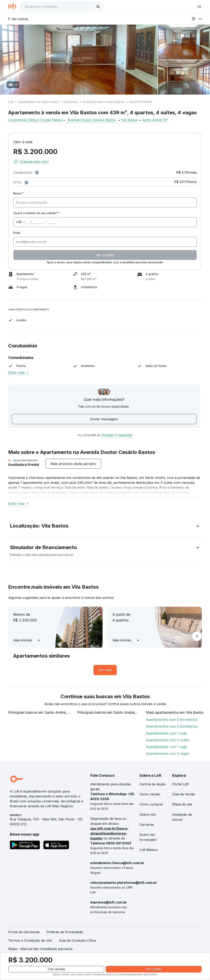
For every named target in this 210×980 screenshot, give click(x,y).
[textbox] (62, 7)
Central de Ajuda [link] (152, 784)
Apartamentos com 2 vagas (167, 754)
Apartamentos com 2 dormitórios (172, 720)
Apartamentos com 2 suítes (167, 740)
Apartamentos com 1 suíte (166, 733)
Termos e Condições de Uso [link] (30, 940)
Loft (11, 102)
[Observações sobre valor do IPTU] (26, 183)
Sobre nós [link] (148, 814)
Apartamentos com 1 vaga (166, 747)
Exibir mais (19, 372)
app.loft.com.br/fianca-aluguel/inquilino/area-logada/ (109, 833)
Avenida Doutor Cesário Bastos (104, 102)
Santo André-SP (155, 120)
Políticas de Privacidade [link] (65, 932)
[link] (105, 670)
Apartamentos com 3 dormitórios (172, 726)
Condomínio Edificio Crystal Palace (35, 120)
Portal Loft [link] (180, 784)
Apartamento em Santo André (38, 102)
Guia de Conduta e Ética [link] (77, 940)
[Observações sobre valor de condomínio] (37, 172)
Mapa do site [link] (182, 804)
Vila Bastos (70, 102)
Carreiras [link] (147, 825)
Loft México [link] (149, 850)
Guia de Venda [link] (183, 794)
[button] (105, 527)
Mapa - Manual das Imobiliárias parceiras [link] (40, 949)
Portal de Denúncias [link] (24, 932)
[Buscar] (98, 7)
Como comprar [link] (151, 804)
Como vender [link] (150, 794)
